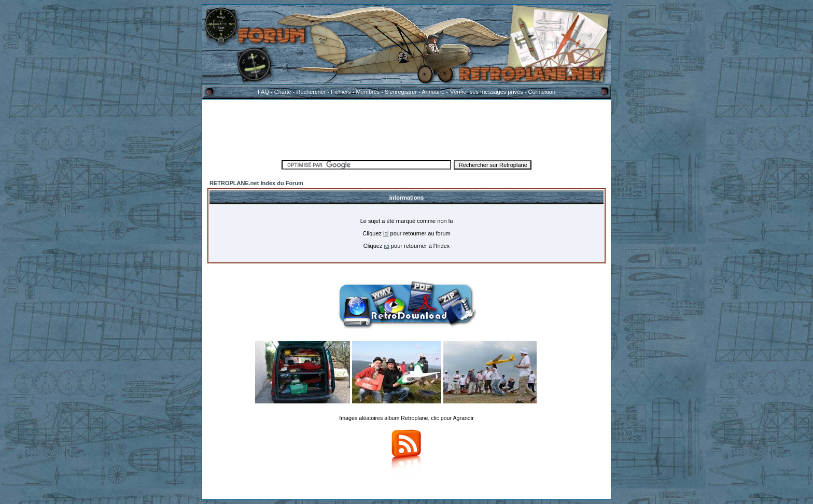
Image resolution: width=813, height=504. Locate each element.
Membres (368, 92)
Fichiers (341, 92)
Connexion (542, 92)
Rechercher (311, 92)
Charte (283, 92)
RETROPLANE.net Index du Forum (256, 183)
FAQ (263, 92)
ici (386, 233)
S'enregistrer (401, 92)
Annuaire (433, 92)
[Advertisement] (406, 128)
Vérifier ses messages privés (486, 92)
